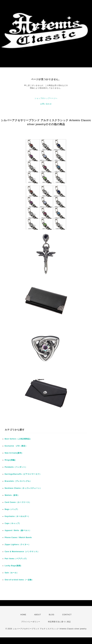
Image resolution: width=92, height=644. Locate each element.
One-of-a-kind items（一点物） (19, 580)
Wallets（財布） (12, 495)
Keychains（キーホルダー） (17, 516)
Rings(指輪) (10, 460)
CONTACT (67, 615)
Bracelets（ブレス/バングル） (18, 481)
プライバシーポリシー (31, 622)
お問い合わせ (46, 104)
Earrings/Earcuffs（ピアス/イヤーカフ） (23, 474)
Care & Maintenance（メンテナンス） (22, 552)
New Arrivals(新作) (13, 453)
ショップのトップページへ (46, 98)
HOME (23, 615)
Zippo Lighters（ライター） (17, 545)
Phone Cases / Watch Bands (18, 537)
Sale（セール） (12, 573)
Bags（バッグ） (12, 509)
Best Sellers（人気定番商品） (18, 439)
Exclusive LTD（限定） (16, 446)
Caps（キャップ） (13, 523)
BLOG (52, 615)
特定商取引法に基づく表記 (59, 622)
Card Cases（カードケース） (18, 502)
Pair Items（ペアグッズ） (16, 559)
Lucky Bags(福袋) (13, 566)
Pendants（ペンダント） (16, 467)
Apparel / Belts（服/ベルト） (18, 530)
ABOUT (38, 615)
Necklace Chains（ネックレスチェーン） (23, 488)
